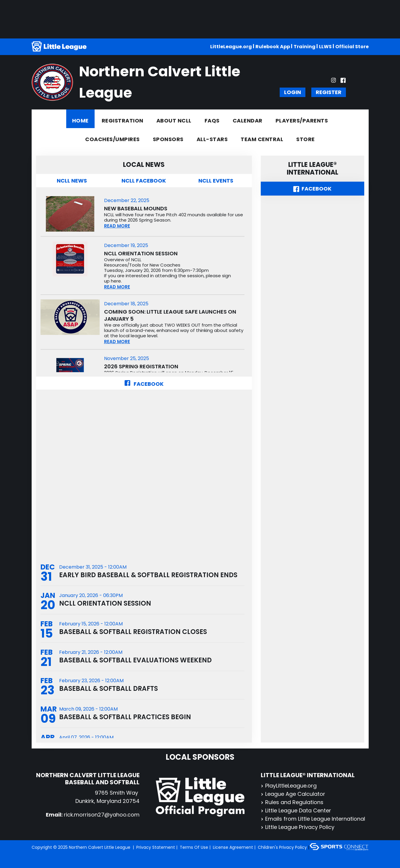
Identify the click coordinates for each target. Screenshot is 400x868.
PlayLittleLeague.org (289, 786)
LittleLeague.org (231, 47)
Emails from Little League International (313, 819)
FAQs (212, 121)
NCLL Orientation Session (141, 254)
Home (80, 121)
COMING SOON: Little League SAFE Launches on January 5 (170, 315)
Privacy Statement (156, 847)
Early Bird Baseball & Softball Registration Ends (148, 575)
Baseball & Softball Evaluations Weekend (135, 660)
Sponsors (168, 139)
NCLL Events (216, 181)
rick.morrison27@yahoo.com (102, 815)
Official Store (352, 47)
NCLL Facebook (144, 181)
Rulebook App (273, 47)
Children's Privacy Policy (282, 847)
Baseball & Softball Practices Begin (125, 717)
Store (306, 139)
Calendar (248, 121)
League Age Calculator (293, 794)
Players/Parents (302, 121)
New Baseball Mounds (136, 209)
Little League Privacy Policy (298, 827)
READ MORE (117, 226)
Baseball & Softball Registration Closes (133, 632)
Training (305, 47)
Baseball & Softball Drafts (108, 689)
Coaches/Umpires (112, 139)
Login (293, 92)
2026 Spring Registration (141, 367)
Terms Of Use (194, 847)
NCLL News (72, 181)
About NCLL (174, 121)
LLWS (325, 47)
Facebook (144, 384)
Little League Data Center (296, 810)
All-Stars (212, 139)
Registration (123, 121)
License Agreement (233, 847)
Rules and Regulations (292, 802)
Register (329, 92)
